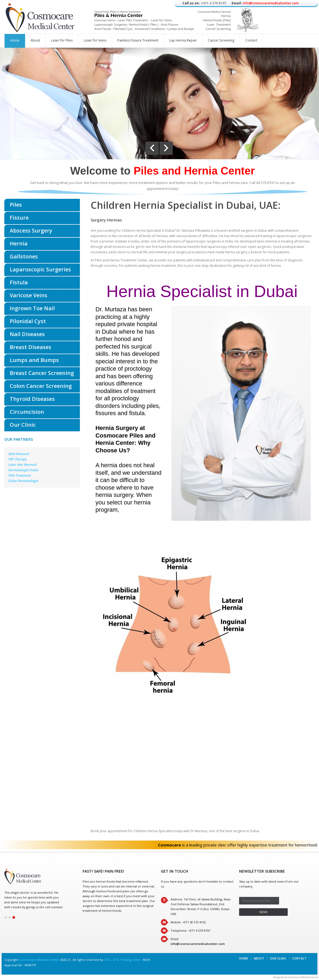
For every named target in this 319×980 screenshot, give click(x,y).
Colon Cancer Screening (41, 386)
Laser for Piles (62, 40)
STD (107, 960)
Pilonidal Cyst (28, 321)
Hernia (19, 243)
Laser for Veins (95, 40)
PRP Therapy (18, 459)
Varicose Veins (28, 295)
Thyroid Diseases (32, 399)
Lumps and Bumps (34, 360)
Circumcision (27, 412)
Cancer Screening (221, 40)
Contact (251, 40)
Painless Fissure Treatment (138, 40)
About (35, 40)
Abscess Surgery (31, 231)
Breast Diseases (30, 347)
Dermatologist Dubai (23, 470)
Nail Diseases (27, 334)
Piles (16, 205)
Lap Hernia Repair (183, 40)
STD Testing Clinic (127, 960)
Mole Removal (19, 454)
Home (15, 40)
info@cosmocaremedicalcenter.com (271, 3)
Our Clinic (23, 425)
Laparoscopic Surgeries (40, 269)
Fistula (19, 282)
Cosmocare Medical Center (39, 960)
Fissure (19, 218)
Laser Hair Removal (23, 465)
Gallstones (24, 256)
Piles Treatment (20, 475)
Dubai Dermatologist (23, 481)
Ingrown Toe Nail (32, 308)
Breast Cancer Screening (42, 373)
